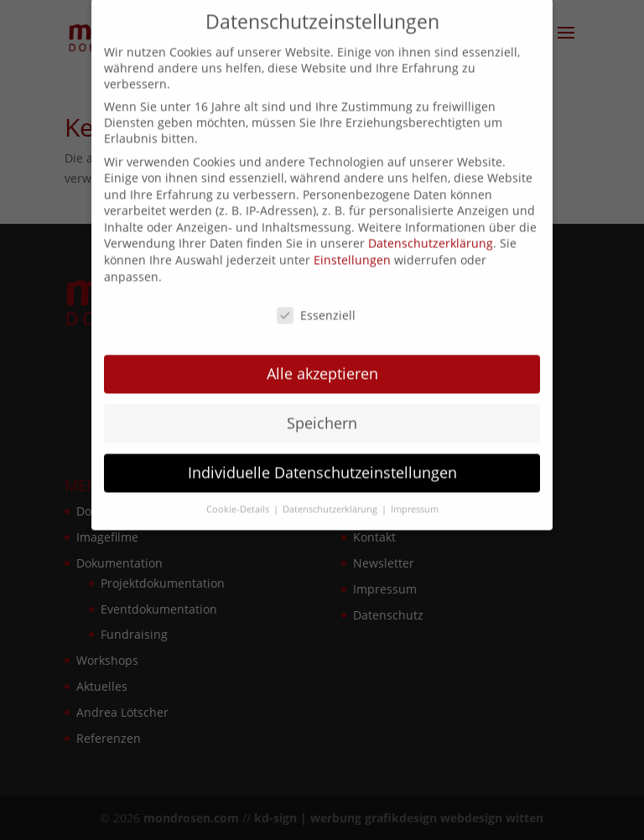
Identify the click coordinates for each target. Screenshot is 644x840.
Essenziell (316, 307)
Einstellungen (352, 253)
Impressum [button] (415, 501)
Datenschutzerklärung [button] (331, 501)
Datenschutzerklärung (431, 236)
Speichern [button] (322, 416)
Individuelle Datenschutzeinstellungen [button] (322, 465)
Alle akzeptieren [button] (322, 366)
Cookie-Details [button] (239, 501)
